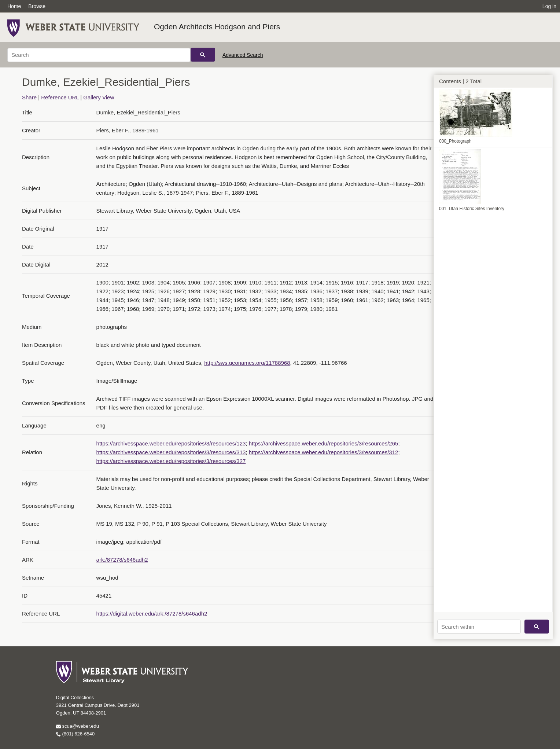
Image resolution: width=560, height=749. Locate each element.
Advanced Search (243, 55)
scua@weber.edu (78, 726)
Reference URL (60, 97)
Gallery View (99, 97)
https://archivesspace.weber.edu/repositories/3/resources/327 (171, 461)
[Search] (99, 55)
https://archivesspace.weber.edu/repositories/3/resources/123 (171, 443)
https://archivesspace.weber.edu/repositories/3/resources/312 (324, 452)
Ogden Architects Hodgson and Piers (217, 27)
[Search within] (479, 627)
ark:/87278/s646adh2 (122, 560)
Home (14, 6)
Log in (549, 6)
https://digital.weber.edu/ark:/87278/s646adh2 (152, 614)
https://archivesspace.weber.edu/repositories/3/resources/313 (171, 452)
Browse (37, 6)
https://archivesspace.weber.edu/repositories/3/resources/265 (324, 443)
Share (29, 97)
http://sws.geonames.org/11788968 (247, 363)
